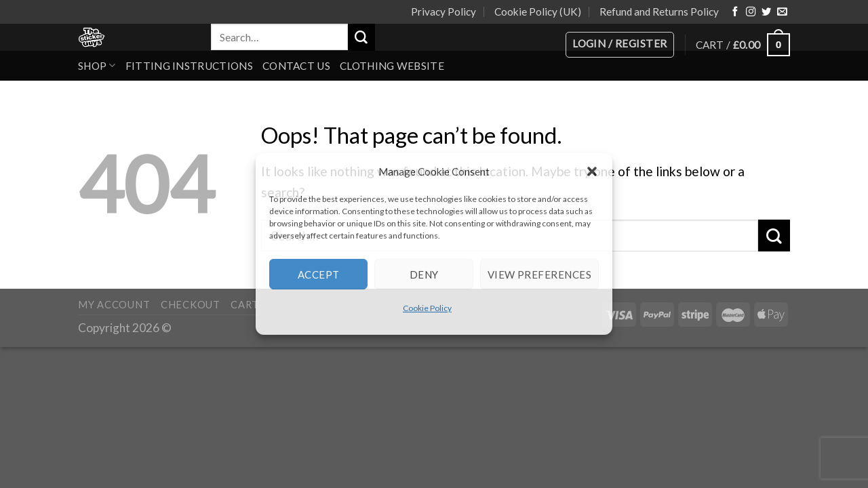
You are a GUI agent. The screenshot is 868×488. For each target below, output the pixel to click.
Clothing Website (392, 66)
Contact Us (296, 66)
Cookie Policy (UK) (538, 12)
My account (114, 305)
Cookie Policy (427, 308)
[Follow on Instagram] (751, 12)
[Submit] (361, 37)
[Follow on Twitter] (766, 12)
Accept (319, 274)
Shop (97, 65)
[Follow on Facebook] (735, 12)
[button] (592, 171)
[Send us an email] (782, 12)
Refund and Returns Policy (659, 12)
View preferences (539, 274)
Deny (424, 274)
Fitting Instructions (189, 66)
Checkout (191, 305)
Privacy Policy (443, 12)
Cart (245, 305)
